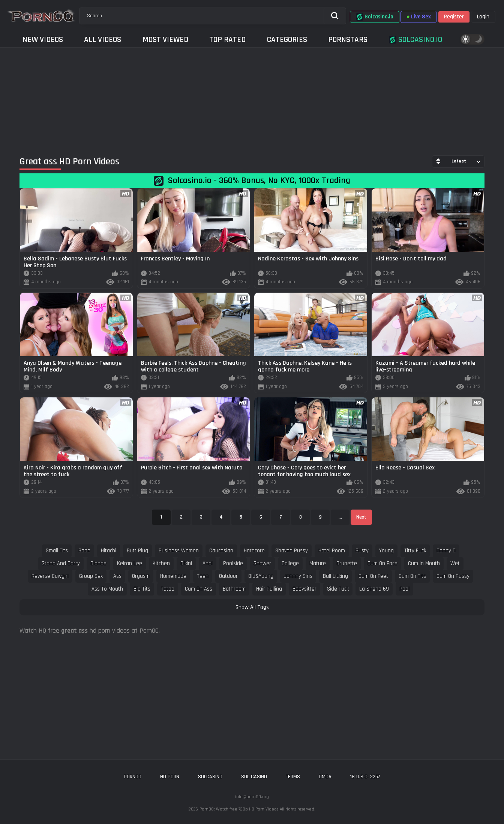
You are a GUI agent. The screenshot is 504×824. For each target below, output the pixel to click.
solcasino (210, 777)
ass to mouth (107, 589)
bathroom (234, 589)
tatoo (168, 589)
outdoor (228, 576)
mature (318, 563)
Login (483, 17)
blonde (98, 563)
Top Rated (227, 40)
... (340, 517)
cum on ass (199, 589)
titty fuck (415, 551)
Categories (287, 40)
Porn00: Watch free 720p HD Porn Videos (239, 809)
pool (404, 589)
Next (361, 517)
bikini (186, 563)
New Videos (43, 40)
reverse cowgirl (50, 576)
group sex (91, 576)
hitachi (109, 551)
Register (454, 17)
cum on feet (373, 576)
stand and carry (61, 563)
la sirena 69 (374, 589)
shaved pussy (292, 551)
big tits (142, 589)
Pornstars (348, 40)
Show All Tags (252, 607)
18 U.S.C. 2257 (365, 777)
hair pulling (269, 589)
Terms (293, 777)
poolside (233, 563)
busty (362, 551)
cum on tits (412, 576)
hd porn (170, 777)
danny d (446, 551)
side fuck (338, 589)
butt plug (137, 551)
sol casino (254, 777)
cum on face (382, 563)
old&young (261, 576)
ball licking (335, 576)
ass (117, 576)
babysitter (304, 589)
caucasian (221, 551)
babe (84, 551)
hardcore (254, 551)
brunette (347, 563)
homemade (173, 576)
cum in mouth (424, 563)
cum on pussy (453, 576)
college (290, 563)
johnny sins (298, 576)
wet (455, 563)
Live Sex (419, 17)
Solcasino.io (375, 17)
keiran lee (130, 563)
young (386, 551)
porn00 (133, 777)
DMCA (325, 777)
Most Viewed (165, 40)
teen (203, 576)
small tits (57, 551)
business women (179, 551)
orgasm (141, 576)
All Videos (103, 40)
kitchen (161, 563)
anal (208, 563)
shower (262, 563)
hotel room (332, 551)
